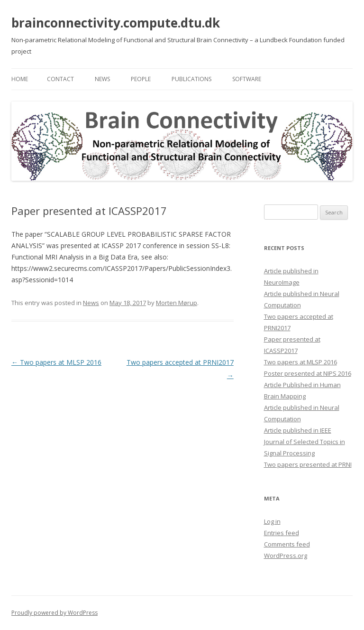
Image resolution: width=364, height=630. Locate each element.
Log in (272, 521)
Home (20, 79)
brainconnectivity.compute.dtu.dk (116, 23)
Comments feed (287, 544)
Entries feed (282, 533)
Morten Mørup (177, 303)
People (141, 79)
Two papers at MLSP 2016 (56, 362)
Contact (60, 79)
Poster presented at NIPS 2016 (308, 373)
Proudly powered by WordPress (55, 613)
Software (247, 79)
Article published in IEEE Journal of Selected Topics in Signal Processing (305, 442)
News (102, 79)
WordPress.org (286, 556)
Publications (191, 79)
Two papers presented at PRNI (308, 464)
